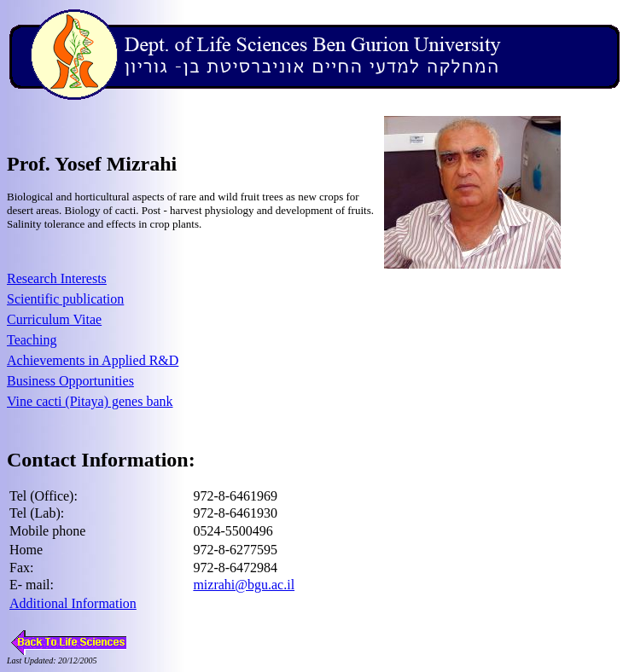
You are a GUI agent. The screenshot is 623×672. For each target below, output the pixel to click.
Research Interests (57, 278)
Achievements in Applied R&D (93, 360)
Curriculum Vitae (54, 319)
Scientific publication (65, 299)
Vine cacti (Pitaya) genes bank (90, 401)
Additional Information (73, 603)
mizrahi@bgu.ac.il (244, 585)
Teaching (32, 340)
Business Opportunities (70, 381)
